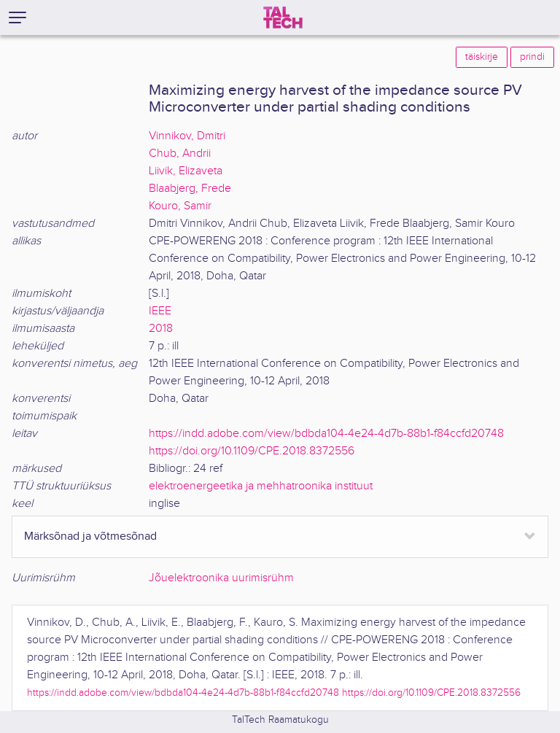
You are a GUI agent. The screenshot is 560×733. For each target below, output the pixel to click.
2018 (161, 329)
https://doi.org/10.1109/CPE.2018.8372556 (252, 451)
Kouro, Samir (180, 206)
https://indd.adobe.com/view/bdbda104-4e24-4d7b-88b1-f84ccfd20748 (326, 434)
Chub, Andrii (180, 154)
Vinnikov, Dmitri (187, 136)
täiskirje (482, 57)
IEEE (160, 311)
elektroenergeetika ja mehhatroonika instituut (261, 486)
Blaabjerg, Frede (190, 189)
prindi (532, 57)
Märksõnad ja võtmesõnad (90, 536)
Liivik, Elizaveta (186, 171)
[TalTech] (283, 18)
